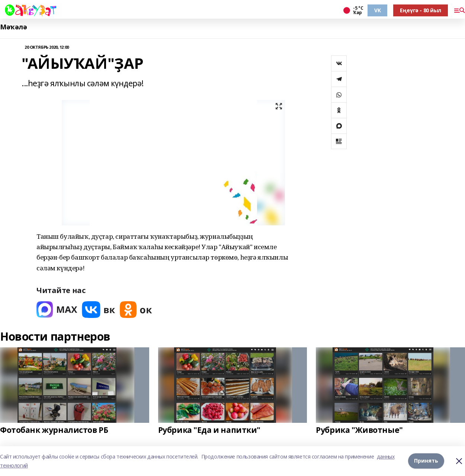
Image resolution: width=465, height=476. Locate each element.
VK (377, 10)
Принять (426, 461)
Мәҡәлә (13, 27)
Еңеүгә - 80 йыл (421, 10)
